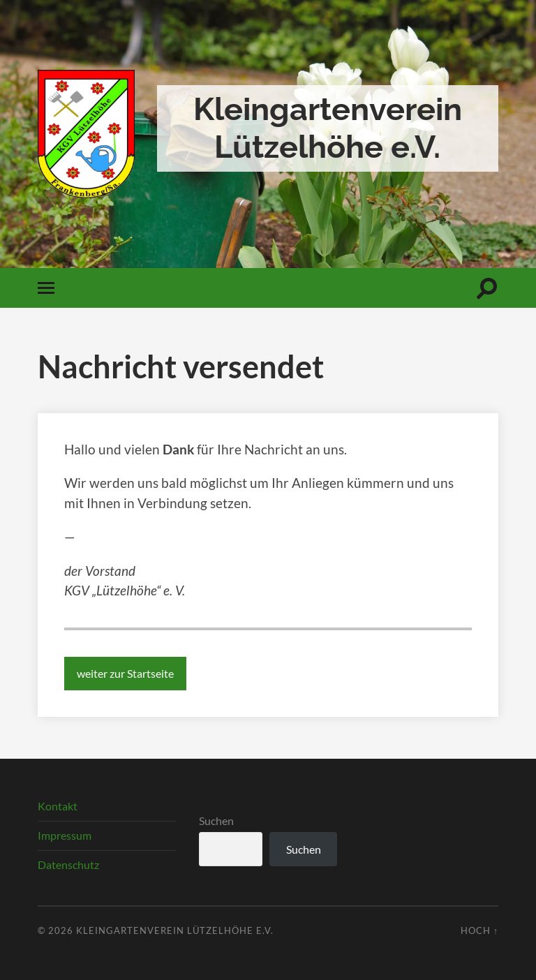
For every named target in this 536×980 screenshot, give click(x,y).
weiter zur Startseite (125, 673)
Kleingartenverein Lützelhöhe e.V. (328, 128)
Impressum (65, 835)
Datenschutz (68, 864)
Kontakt (58, 806)
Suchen (216, 821)
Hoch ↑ (479, 930)
